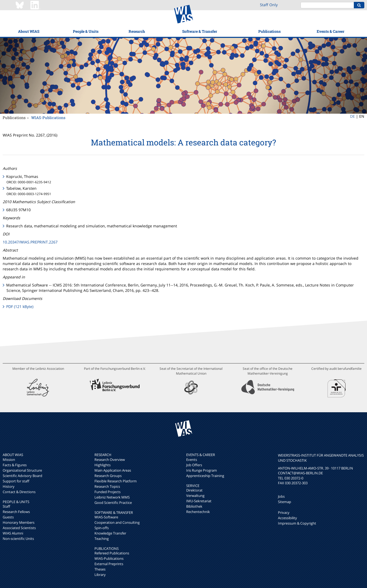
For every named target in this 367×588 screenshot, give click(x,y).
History (9, 486)
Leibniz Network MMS (112, 497)
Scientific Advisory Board (22, 476)
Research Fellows (16, 512)
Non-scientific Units (18, 539)
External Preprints (109, 564)
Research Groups (108, 476)
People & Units (86, 31)
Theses (100, 569)
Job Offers (194, 465)
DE (352, 116)
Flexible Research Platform (116, 481)
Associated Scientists (19, 528)
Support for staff (16, 481)
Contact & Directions (19, 492)
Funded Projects (107, 492)
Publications (269, 31)
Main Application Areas (113, 470)
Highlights (103, 465)
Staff (6, 506)
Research (137, 31)
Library (100, 575)
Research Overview (110, 460)
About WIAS (29, 31)
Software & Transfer (200, 31)
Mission (9, 460)
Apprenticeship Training (205, 476)
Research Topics (107, 486)
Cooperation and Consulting (117, 522)
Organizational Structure (22, 470)
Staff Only (269, 5)
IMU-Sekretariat (199, 501)
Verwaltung (195, 496)
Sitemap (285, 502)
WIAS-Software (106, 517)
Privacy (284, 512)
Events (192, 460)
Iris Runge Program (202, 470)
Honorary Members (19, 522)
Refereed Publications (112, 553)
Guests (8, 517)
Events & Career (331, 31)
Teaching (102, 539)
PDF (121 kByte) (20, 306)
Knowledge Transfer (110, 533)
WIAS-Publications (48, 118)
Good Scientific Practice (113, 503)
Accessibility (287, 518)
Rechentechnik (198, 512)
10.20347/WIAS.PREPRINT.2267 (30, 242)
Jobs (281, 496)
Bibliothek (194, 506)
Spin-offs (102, 528)
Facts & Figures (15, 465)
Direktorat (194, 490)
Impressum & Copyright (297, 523)
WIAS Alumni (13, 533)
